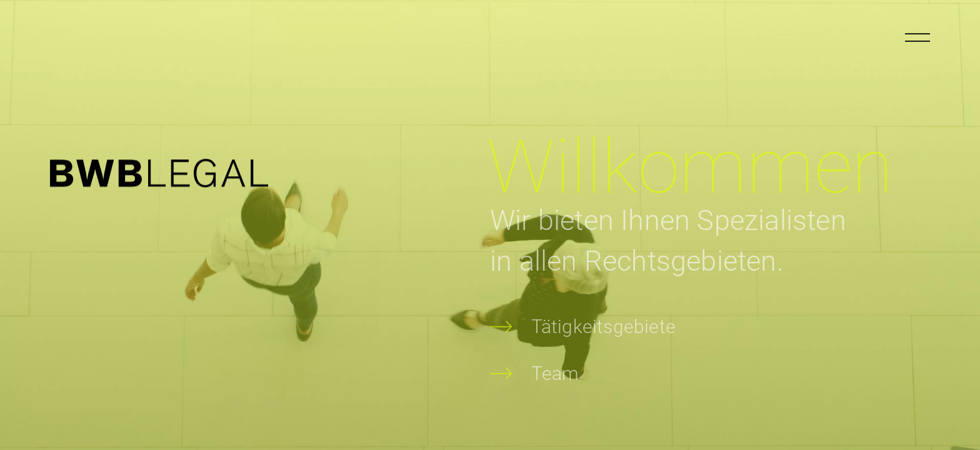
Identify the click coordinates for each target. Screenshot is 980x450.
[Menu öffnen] (917, 37)
